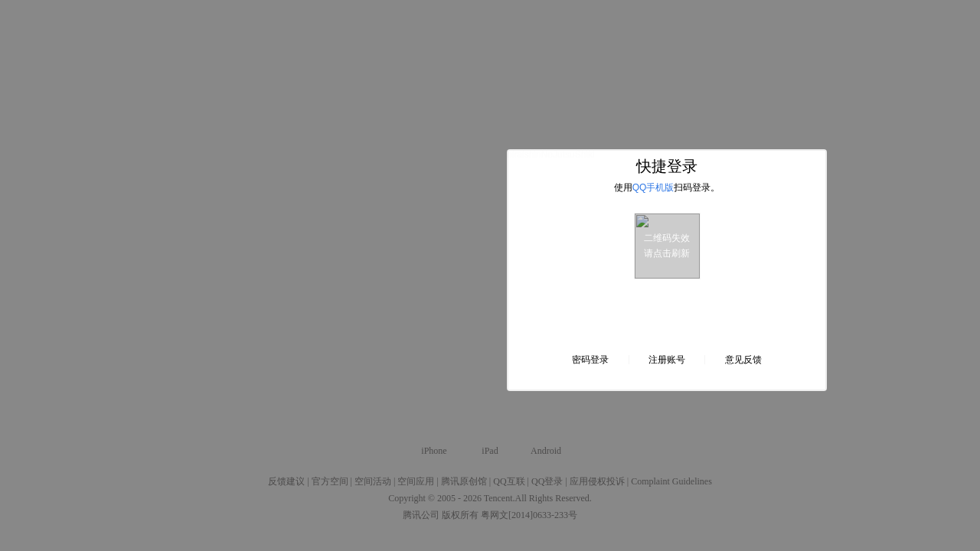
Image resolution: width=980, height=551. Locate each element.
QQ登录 (547, 481)
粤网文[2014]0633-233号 (529, 515)
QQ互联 (509, 481)
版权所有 (460, 515)
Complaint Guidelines (671, 481)
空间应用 (416, 481)
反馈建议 (286, 481)
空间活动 (373, 481)
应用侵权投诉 (597, 481)
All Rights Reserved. (554, 498)
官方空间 (330, 481)
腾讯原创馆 (464, 481)
